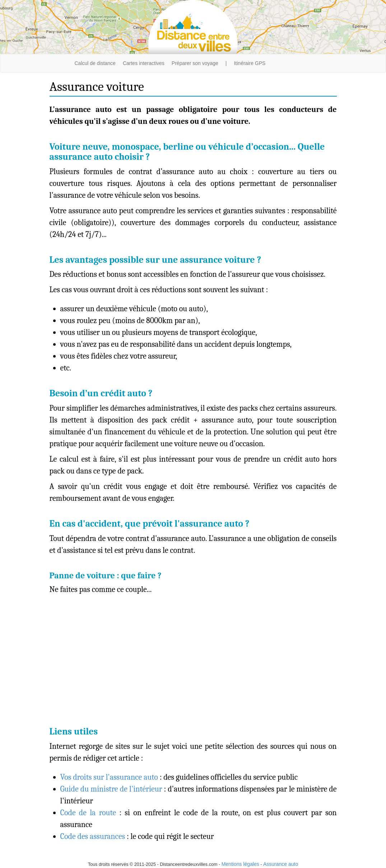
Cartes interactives (144, 63)
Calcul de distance (95, 63)
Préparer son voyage (195, 63)
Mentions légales (240, 864)
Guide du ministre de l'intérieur (111, 789)
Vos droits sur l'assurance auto (109, 777)
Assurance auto (281, 864)
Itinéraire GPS (250, 63)
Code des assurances (93, 836)
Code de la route (88, 813)
